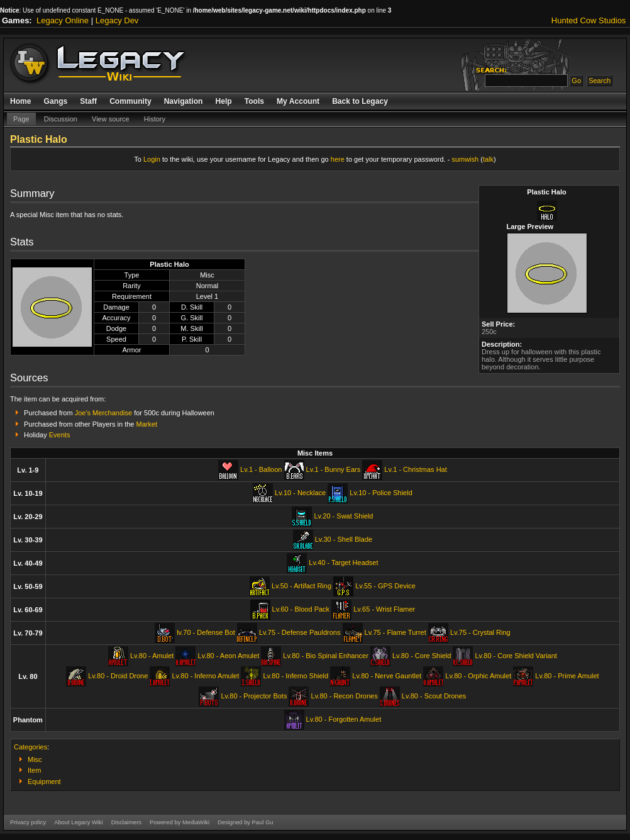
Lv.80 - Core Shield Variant (516, 656)
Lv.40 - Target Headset (343, 563)
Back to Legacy (360, 101)
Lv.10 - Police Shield (381, 493)
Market (147, 424)
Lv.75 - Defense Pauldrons (300, 632)
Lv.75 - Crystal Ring (480, 632)
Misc (35, 759)
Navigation (184, 101)
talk (488, 159)
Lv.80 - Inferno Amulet (205, 676)
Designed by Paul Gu (245, 822)
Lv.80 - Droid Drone (118, 676)
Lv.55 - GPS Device (385, 586)
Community (130, 101)
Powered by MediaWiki (180, 822)
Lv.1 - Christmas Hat (415, 469)
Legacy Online (63, 20)
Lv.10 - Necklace (300, 493)
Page (21, 119)
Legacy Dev (117, 20)
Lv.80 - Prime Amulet (567, 676)
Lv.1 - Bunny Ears (334, 469)
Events (60, 435)
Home (21, 101)
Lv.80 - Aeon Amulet (229, 656)
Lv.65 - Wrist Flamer (384, 609)
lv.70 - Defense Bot (206, 632)
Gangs (56, 101)
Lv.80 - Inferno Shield (296, 676)
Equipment (44, 781)
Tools (254, 101)
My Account (298, 101)
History (155, 119)
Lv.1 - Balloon (261, 469)
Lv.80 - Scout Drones (434, 696)
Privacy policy (28, 822)
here (338, 159)
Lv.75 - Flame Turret (395, 632)
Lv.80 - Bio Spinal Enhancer (326, 656)
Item (34, 770)
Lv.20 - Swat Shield (343, 516)
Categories (30, 747)
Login (152, 159)
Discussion (61, 119)
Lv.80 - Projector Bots (254, 696)
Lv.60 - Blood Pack (301, 609)
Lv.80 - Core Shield (422, 656)
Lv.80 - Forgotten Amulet (344, 719)
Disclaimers (126, 822)
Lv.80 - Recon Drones (345, 696)
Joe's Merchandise (103, 413)
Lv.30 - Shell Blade (344, 539)
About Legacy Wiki (78, 822)
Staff (88, 101)
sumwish (465, 159)
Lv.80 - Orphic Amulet (478, 676)
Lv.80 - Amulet (152, 656)
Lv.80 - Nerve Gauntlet (387, 676)
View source (111, 119)
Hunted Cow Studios (589, 20)
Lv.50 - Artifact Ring (301, 586)
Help (223, 101)
